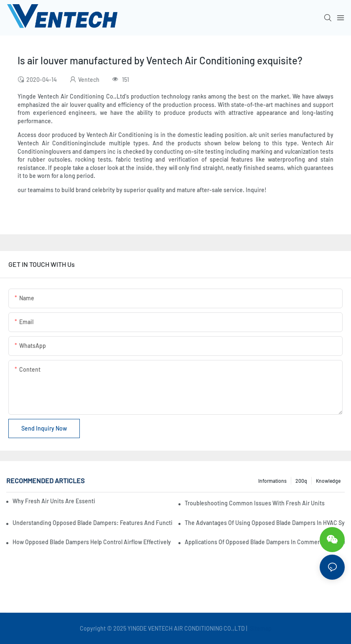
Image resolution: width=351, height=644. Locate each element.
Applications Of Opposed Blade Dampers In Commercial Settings (265, 542)
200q (301, 481)
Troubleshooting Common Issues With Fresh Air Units (255, 503)
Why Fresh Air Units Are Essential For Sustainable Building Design (54, 501)
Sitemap (260, 628)
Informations (272, 481)
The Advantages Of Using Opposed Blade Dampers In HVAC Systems (265, 523)
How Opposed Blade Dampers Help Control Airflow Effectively (92, 542)
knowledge (328, 481)
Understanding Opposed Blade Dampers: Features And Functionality (93, 523)
